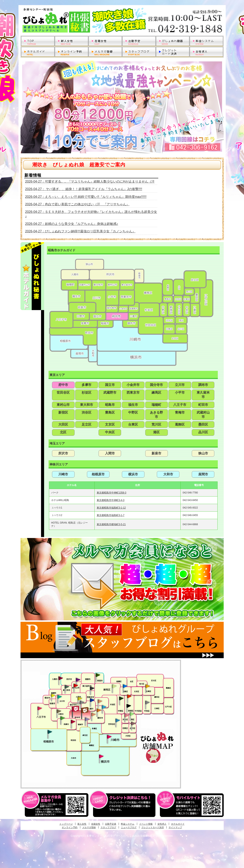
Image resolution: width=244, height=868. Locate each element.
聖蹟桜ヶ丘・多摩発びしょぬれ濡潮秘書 (73, 722)
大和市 (168, 474)
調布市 (203, 385)
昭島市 (110, 405)
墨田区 (203, 424)
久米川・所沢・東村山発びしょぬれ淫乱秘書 (76, 686)
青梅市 (180, 412)
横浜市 (133, 474)
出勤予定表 (111, 824)
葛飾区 (180, 424)
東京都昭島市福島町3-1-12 (111, 508)
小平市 (180, 393)
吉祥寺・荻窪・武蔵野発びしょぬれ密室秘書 (100, 701)
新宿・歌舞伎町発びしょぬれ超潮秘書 (129, 696)
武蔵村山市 (203, 415)
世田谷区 (63, 393)
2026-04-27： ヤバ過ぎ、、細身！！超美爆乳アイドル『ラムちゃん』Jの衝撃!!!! (84, 189)
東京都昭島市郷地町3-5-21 (111, 524)
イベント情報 (146, 824)
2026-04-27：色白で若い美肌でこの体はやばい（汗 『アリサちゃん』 (77, 204)
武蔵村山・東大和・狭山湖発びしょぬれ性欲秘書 (67, 687)
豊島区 (110, 412)
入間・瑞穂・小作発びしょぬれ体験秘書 (61, 678)
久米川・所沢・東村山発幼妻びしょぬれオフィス (78, 680)
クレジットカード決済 (153, 827)
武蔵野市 (110, 393)
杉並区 (87, 393)
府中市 (63, 385)
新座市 (156, 453)
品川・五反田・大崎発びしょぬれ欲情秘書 (133, 723)
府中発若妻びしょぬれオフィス (85, 710)
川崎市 (63, 474)
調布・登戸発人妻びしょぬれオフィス (99, 710)
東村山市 (63, 405)
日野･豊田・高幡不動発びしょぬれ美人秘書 (59, 711)
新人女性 (82, 824)
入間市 (110, 453)
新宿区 (63, 412)
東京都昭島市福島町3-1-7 (111, 515)
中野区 (133, 412)
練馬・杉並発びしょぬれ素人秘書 (114, 686)
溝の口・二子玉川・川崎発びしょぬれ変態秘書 (109, 736)
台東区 (133, 424)
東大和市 (87, 405)
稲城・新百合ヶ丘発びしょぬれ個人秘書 (87, 719)
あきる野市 (156, 415)
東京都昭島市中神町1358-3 (111, 493)
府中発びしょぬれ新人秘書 (76, 709)
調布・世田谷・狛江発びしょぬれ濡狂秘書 (117, 720)
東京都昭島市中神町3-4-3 (111, 500)
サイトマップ (175, 827)
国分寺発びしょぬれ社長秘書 (80, 698)
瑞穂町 (156, 405)
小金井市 (133, 385)
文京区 (110, 424)
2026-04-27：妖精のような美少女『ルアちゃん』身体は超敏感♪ (72, 224)
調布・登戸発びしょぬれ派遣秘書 (104, 707)
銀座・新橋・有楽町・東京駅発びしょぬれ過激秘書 (147, 702)
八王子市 (180, 405)
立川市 (180, 385)
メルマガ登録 (89, 827)
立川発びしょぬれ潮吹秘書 (60, 697)
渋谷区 (87, 412)
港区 (156, 432)
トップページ (66, 824)
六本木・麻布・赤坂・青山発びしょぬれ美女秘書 (132, 714)
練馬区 (156, 393)
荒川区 (156, 424)
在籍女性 (96, 824)
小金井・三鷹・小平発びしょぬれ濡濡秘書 (92, 700)
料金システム (128, 824)
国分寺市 (156, 385)
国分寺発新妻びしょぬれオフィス (82, 703)
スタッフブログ (108, 827)
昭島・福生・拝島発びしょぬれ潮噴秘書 (53, 696)
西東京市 (133, 393)
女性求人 (162, 824)
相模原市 (98, 474)
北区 (63, 432)
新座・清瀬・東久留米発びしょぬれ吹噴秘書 (98, 675)
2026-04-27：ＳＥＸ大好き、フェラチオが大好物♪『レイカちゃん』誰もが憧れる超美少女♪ (91, 214)
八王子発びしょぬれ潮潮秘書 (40, 708)
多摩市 (87, 385)
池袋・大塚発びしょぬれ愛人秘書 (125, 686)
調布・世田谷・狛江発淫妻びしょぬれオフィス (93, 714)
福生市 (133, 405)
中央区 (110, 432)
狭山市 (203, 453)
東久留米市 (203, 395)
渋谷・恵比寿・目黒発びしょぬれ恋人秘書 (126, 715)
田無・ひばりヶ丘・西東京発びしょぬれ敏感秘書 (92, 688)
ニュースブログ (129, 827)
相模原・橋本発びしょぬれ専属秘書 (50, 732)
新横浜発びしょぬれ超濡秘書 (101, 756)
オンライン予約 (70, 827)
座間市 (203, 474)
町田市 (203, 405)
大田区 (63, 424)
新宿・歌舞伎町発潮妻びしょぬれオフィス (129, 706)
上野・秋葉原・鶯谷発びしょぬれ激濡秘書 (147, 686)
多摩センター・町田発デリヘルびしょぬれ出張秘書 (122, 20)
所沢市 (63, 453)
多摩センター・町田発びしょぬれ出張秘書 (62, 718)
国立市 (110, 385)
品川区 (203, 432)
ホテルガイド (178, 824)
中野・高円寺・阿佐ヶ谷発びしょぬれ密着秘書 (121, 698)
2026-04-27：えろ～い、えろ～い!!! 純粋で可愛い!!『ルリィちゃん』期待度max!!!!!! (86, 197)
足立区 (87, 424)
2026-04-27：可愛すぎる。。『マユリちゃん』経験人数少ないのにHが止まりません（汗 (90, 181)
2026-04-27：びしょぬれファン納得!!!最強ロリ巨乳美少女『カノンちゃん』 (80, 231)
